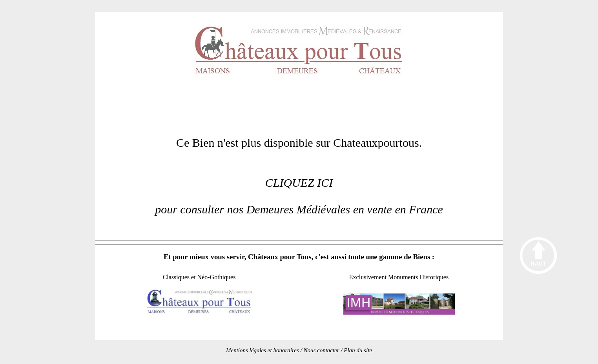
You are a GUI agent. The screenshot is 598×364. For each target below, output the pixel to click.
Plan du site (358, 350)
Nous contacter (321, 350)
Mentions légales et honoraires (263, 350)
